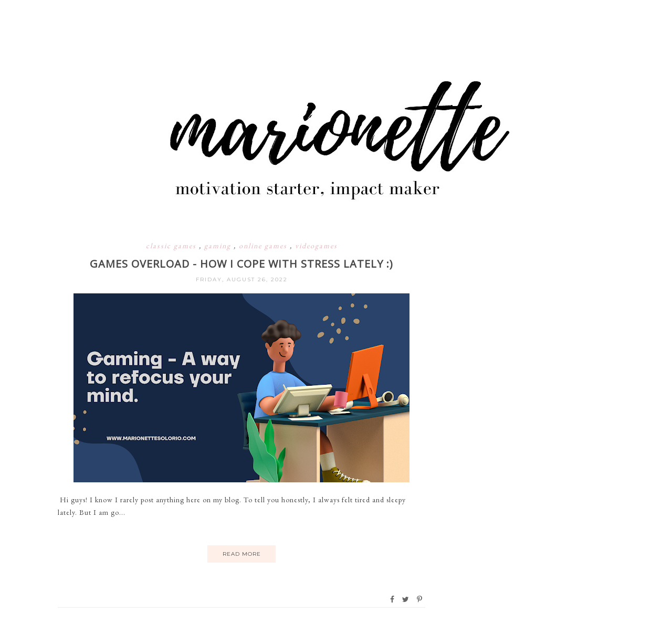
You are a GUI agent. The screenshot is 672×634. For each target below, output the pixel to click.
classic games (172, 246)
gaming (219, 246)
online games (264, 246)
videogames (316, 246)
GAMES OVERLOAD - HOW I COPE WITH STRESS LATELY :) (241, 264)
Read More (242, 554)
